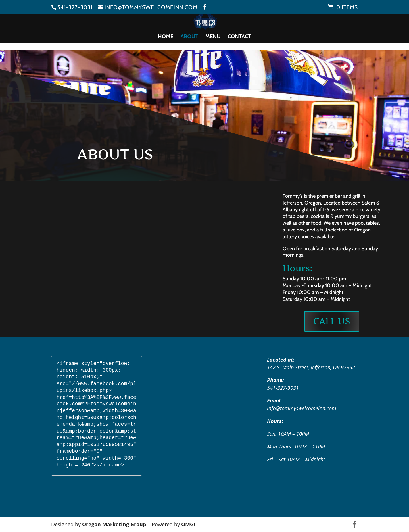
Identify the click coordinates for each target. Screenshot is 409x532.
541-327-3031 (75, 7)
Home (166, 37)
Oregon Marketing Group (114, 524)
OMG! (188, 524)
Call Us (332, 321)
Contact (240, 37)
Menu (213, 37)
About (189, 37)
